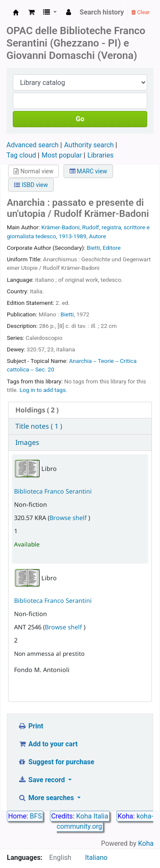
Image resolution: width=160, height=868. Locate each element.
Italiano (96, 858)
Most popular (61, 155)
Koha (146, 843)
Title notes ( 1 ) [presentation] (39, 426)
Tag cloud (21, 155)
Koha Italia (92, 816)
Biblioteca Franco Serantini (53, 491)
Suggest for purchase (56, 762)
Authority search (89, 145)
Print (31, 726)
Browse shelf (69, 518)
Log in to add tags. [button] (44, 390)
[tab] (80, 410)
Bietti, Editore (104, 248)
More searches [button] (47, 798)
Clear (141, 12)
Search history (102, 12)
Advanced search (32, 145)
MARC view (88, 171)
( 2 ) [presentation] (37, 410)
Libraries (100, 155)
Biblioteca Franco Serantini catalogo (16, 12)
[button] (31, 12)
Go (80, 119)
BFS (36, 816)
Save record (42, 780)
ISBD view (31, 185)
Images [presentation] (27, 442)
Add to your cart (48, 744)
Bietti (67, 314)
